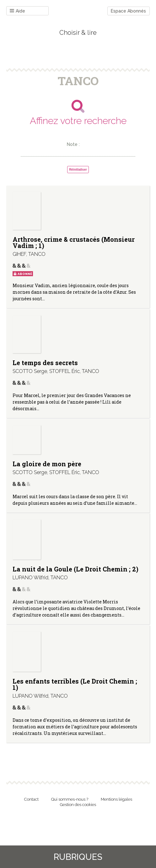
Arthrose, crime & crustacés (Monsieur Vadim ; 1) (74, 242)
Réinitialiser (78, 170)
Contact (31, 799)
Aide (17, 11)
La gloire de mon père (47, 464)
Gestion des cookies (78, 805)
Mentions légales (116, 799)
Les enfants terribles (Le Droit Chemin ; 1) (75, 684)
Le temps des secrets (45, 363)
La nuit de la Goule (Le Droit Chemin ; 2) (75, 569)
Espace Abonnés (128, 11)
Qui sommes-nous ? (70, 799)
